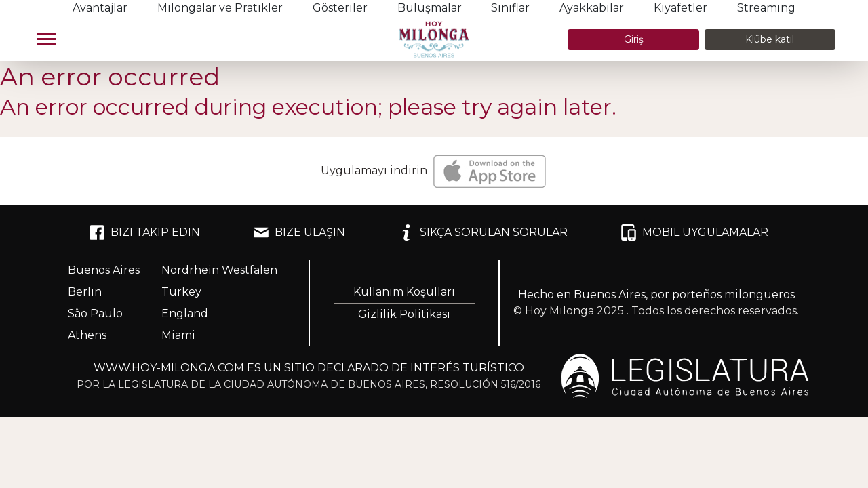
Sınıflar (510, 8)
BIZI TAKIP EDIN (144, 232)
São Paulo (95, 313)
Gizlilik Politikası (404, 314)
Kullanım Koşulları (404, 292)
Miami (178, 335)
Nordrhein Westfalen (219, 270)
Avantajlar (100, 8)
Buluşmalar (430, 8)
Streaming (766, 8)
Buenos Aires (104, 270)
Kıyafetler (680, 8)
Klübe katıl (770, 39)
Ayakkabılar (592, 8)
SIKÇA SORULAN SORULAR (483, 232)
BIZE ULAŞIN (299, 232)
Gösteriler (340, 8)
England (185, 313)
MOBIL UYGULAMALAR (694, 232)
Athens (87, 335)
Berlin (85, 292)
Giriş (634, 39)
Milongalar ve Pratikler (220, 8)
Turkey (181, 292)
